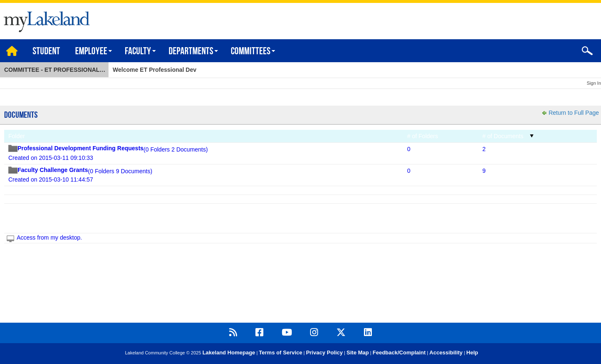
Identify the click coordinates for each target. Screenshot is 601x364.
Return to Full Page (574, 113)
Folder (17, 136)
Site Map (357, 353)
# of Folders (423, 136)
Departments (191, 52)
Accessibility (446, 353)
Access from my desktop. (49, 238)
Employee (91, 52)
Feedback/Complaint (399, 353)
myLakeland (45, 19)
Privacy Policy (324, 353)
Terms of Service (280, 353)
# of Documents (503, 136)
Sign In (594, 83)
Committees (251, 52)
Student (46, 52)
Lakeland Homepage (229, 353)
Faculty (138, 52)
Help (472, 353)
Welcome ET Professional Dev (154, 70)
